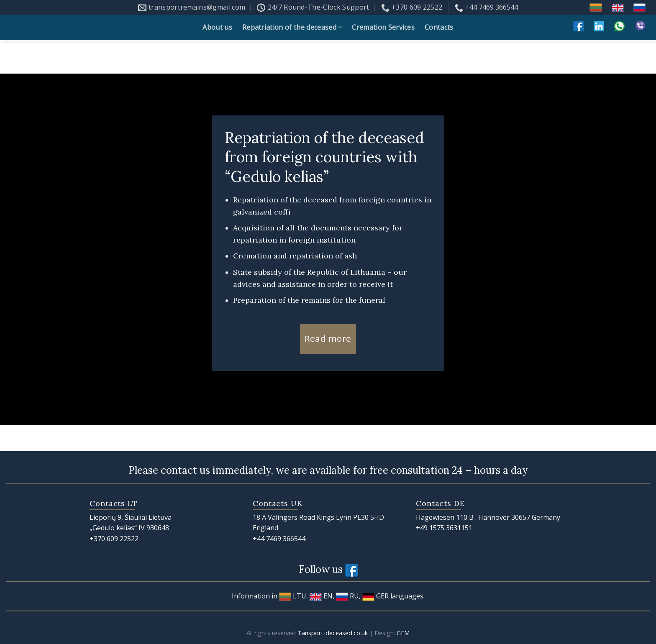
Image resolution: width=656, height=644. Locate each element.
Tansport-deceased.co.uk (333, 633)
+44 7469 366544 (279, 539)
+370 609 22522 (114, 539)
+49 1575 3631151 (444, 528)
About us (217, 27)
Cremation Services (383, 27)
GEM (403, 633)
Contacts (439, 27)
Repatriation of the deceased (292, 27)
